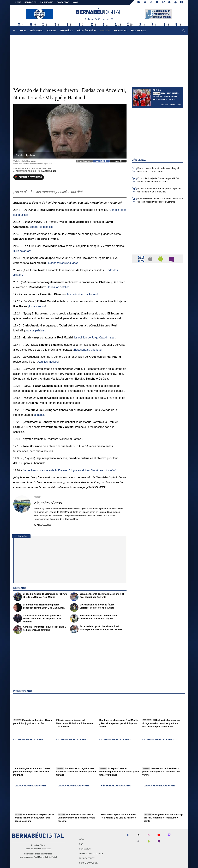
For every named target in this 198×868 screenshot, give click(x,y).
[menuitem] (14, 31)
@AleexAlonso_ (48, 171)
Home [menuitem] (23, 31)
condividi (101, 161)
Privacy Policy (87, 858)
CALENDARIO (47, 2)
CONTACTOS (63, 2)
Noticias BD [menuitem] (120, 31)
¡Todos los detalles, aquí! (63, 263)
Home (18, 2)
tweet (118, 161)
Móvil (82, 840)
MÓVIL (76, 2)
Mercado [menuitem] (105, 31)
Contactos (85, 849)
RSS (81, 844)
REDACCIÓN (31, 2)
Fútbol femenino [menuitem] (86, 31)
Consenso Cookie (88, 863)
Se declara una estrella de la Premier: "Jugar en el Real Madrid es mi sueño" (69, 470)
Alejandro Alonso (26, 171)
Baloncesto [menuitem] (37, 31)
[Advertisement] (157, 231)
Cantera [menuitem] (52, 31)
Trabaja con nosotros (91, 854)
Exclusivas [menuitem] (67, 31)
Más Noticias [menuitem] (139, 31)
